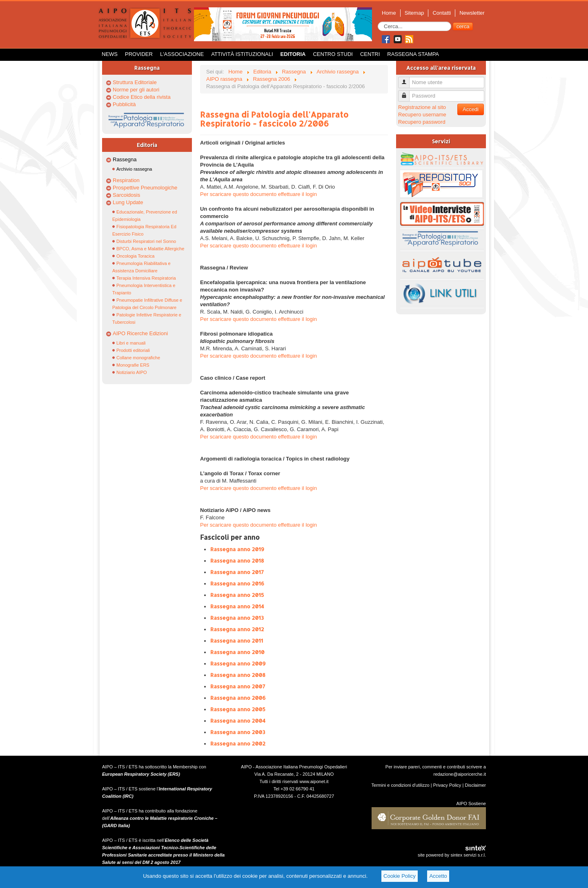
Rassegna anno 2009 (238, 663)
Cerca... (378, 22)
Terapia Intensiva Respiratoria (146, 278)
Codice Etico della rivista (142, 97)
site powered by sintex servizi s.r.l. (452, 855)
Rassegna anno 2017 (237, 572)
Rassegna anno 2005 (238, 709)
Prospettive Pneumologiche (145, 188)
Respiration (126, 180)
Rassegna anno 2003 (238, 732)
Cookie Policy (400, 876)
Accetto (438, 876)
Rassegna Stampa (413, 54)
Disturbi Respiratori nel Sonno (146, 241)
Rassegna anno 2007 (238, 686)
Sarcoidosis (126, 195)
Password (407, 92)
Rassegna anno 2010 (237, 652)
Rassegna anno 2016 (237, 583)
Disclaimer (475, 785)
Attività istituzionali (242, 54)
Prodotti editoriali (133, 350)
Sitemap (414, 13)
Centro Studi (333, 54)
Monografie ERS (133, 365)
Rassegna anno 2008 (238, 675)
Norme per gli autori (136, 90)
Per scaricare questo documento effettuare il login (258, 194)
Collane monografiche (138, 358)
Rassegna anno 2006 (238, 698)
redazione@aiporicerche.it (460, 774)
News (110, 54)
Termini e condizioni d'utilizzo (401, 785)
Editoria (293, 54)
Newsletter (472, 13)
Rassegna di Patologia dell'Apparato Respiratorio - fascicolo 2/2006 (274, 119)
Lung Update (128, 202)
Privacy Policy (447, 785)
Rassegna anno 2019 (237, 549)
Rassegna (125, 159)
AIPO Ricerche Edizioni (140, 333)
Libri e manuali (131, 343)
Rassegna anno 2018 (237, 561)
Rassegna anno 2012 (237, 629)
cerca (463, 26)
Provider (139, 54)
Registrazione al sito (422, 107)
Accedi (471, 109)
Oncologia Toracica (135, 256)
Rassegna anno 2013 (237, 618)
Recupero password (422, 122)
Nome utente (407, 79)
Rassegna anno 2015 (237, 595)
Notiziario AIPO (132, 372)
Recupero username (422, 115)
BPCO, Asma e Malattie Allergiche (150, 249)
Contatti (442, 13)
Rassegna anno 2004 (238, 721)
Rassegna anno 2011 (237, 641)
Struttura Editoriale (135, 82)
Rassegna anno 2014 (237, 606)
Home (389, 13)
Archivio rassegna (134, 169)
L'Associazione (182, 54)
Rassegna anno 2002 (238, 743)
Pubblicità (124, 104)
